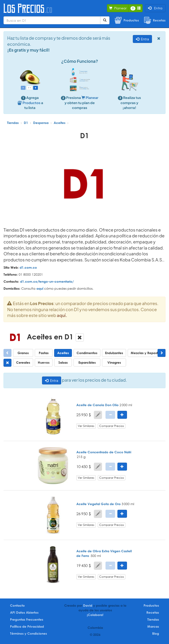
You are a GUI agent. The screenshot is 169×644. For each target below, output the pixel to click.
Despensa (41, 123)
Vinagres (114, 362)
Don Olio (112, 405)
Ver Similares (86, 426)
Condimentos (87, 353)
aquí (40, 288)
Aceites (60, 123)
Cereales (23, 362)
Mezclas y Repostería (147, 353)
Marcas (153, 626)
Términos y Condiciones (28, 633)
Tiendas (13, 123)
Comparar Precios (112, 426)
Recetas (153, 612)
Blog (156, 633)
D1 (26, 123)
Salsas (63, 362)
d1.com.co (28, 267)
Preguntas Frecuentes (27, 619)
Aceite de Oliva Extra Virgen (98, 551)
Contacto (17, 605)
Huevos (44, 362)
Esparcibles (87, 362)
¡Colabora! (95, 615)
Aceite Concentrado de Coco (100, 452)
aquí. (62, 315)
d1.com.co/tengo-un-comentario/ (47, 281)
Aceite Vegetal (88, 504)
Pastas (44, 353)
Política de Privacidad (27, 626)
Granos (23, 353)
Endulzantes (114, 353)
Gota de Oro (111, 504)
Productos (151, 605)
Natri (128, 452)
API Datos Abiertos (24, 612)
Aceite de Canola (90, 405)
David (88, 605)
